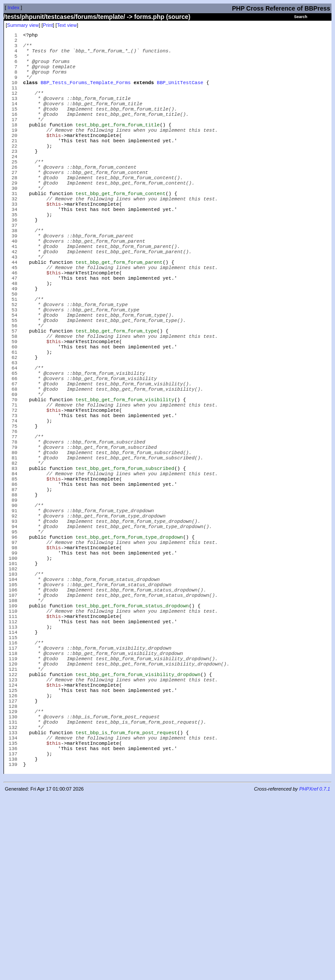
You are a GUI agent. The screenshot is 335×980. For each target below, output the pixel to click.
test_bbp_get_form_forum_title (117, 148)
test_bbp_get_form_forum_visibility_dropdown (138, 835)
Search (301, 17)
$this (53, 161)
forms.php (149, 17)
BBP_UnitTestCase (180, 95)
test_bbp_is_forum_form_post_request (126, 908)
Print (48, 25)
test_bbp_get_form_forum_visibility (125, 492)
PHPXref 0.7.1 (315, 973)
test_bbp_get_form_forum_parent (119, 320)
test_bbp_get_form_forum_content (120, 234)
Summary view (23, 25)
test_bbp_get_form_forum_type (116, 406)
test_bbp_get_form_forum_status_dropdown (132, 749)
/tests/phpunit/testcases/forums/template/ (64, 17)
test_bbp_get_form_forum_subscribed (125, 578)
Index (13, 7)
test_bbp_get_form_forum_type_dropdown (129, 664)
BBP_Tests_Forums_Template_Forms (86, 95)
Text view (67, 25)
